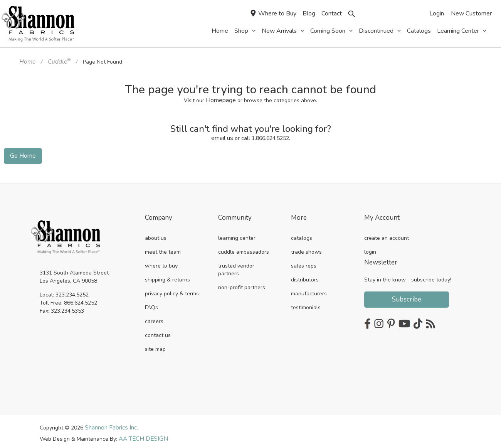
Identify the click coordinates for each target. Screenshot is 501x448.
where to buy (161, 262)
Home (27, 61)
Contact (332, 13)
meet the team (163, 248)
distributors (305, 276)
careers (154, 318)
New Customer (471, 13)
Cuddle (56, 61)
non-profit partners (242, 284)
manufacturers (309, 290)
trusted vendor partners (236, 266)
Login (437, 13)
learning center (237, 235)
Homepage (221, 99)
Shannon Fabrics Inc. (110, 424)
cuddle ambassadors (244, 248)
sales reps (304, 262)
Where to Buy (273, 14)
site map (155, 346)
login (370, 248)
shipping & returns (167, 276)
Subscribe (407, 296)
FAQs (151, 304)
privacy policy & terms (172, 290)
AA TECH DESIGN (141, 435)
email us (222, 136)
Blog (309, 13)
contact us (158, 332)
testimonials (306, 304)
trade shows (306, 248)
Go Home (21, 153)
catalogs (302, 235)
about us (156, 235)
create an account (387, 235)
